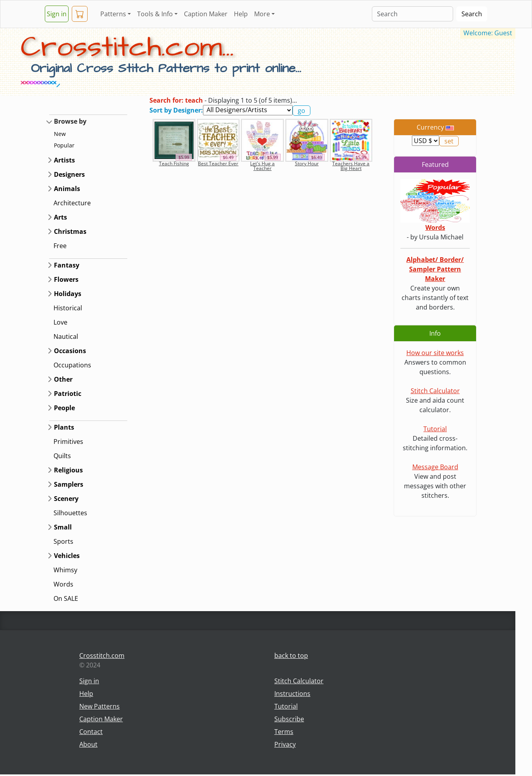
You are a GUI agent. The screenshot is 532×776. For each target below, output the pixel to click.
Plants (64, 427)
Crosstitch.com (102, 656)
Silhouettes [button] (70, 513)
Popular (64, 145)
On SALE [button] (66, 598)
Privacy (285, 744)
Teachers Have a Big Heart (351, 166)
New (60, 134)
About (88, 744)
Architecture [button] (72, 203)
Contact (91, 732)
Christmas (70, 231)
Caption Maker (206, 14)
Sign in (57, 14)
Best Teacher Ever (218, 163)
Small (63, 527)
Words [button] (63, 584)
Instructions (292, 694)
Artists (64, 160)
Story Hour (307, 163)
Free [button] (60, 246)
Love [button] (60, 322)
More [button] (262, 14)
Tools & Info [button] (155, 14)
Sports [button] (63, 541)
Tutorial (435, 429)
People (64, 408)
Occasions (70, 351)
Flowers (66, 279)
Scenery (66, 499)
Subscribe (289, 719)
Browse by (70, 121)
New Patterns (100, 706)
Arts (60, 217)
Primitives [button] (68, 442)
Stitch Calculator (435, 391)
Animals (67, 189)
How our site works (435, 353)
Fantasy (67, 265)
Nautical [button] (66, 336)
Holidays (68, 294)
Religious (68, 470)
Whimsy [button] (65, 570)
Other (63, 379)
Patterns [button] (113, 14)
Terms (284, 732)
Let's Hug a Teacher (262, 166)
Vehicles (67, 556)
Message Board (435, 467)
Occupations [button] (72, 365)
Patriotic (68, 394)
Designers (69, 174)
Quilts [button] (62, 456)
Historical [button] (68, 308)
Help (241, 14)
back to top (291, 656)
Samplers (69, 484)
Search (472, 14)
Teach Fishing (174, 163)
